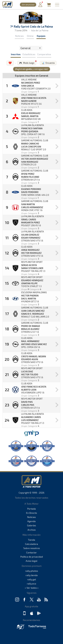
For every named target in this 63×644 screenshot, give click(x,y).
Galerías (32, 525)
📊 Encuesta (48, 63)
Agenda (32, 521)
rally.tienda (32, 575)
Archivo (32, 530)
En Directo (32, 513)
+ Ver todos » (32, 588)
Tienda (32, 540)
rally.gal (32, 579)
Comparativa (44, 54)
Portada (32, 509)
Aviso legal (32, 561)
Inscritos (16, 54)
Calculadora (32, 544)
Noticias (19, 36)
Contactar (32, 552)
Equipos (41, 36)
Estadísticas (29, 54)
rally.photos (32, 571)
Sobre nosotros (32, 548)
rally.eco (32, 584)
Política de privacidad (32, 557)
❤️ (10, 63)
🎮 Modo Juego (27, 63)
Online (30, 36)
